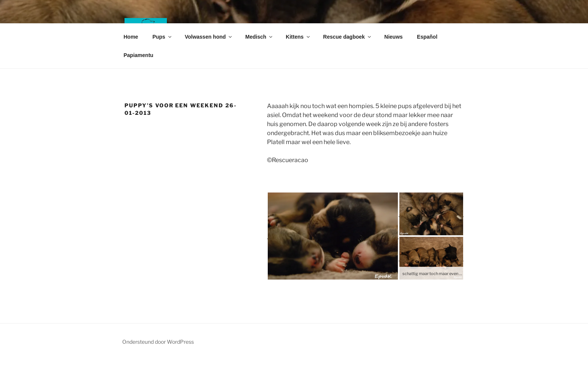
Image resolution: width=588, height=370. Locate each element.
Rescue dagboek (348, 37)
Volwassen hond (209, 37)
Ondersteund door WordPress (158, 342)
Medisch (259, 37)
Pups (162, 37)
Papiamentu (139, 55)
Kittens (298, 37)
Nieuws (394, 37)
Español (427, 37)
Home (131, 37)
